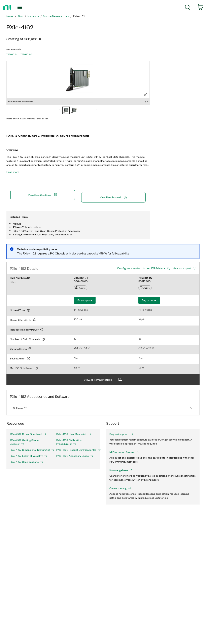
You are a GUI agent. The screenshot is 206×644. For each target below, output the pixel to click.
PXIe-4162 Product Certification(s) (76, 450)
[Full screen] (146, 94)
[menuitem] (188, 8)
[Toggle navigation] (27, 7)
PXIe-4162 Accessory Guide (75, 456)
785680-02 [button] (26, 54)
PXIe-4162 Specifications (27, 462)
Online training (120, 488)
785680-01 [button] (12, 54)
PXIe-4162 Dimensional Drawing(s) (30, 450)
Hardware (33, 16)
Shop (21, 16)
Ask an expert (182, 268)
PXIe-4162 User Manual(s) (74, 434)
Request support (121, 434)
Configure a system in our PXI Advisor (141, 268)
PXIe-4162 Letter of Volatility (29, 456)
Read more (13, 172)
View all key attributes (103, 380)
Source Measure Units (56, 16)
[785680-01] (66, 111)
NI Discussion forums (124, 452)
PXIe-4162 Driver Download (28, 434)
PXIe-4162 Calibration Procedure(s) (69, 442)
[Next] (97, 111)
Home (10, 16)
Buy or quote (85, 300)
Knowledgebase (121, 470)
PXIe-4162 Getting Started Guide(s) (25, 442)
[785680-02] (74, 111)
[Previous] (59, 111)
